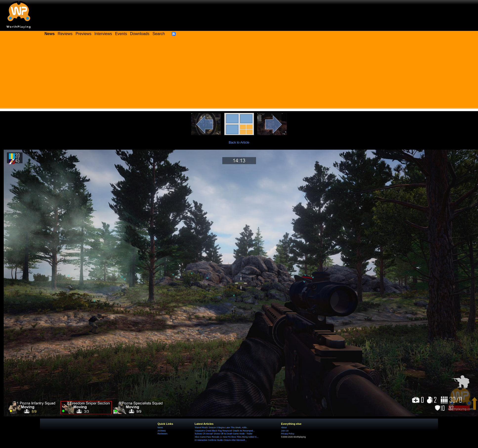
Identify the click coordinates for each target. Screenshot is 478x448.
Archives (162, 431)
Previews (83, 34)
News (160, 428)
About (284, 428)
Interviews (103, 34)
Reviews (65, 34)
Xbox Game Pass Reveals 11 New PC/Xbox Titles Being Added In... (227, 437)
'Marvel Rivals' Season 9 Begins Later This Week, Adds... (222, 428)
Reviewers (163, 434)
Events (121, 34)
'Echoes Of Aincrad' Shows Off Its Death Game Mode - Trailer (224, 434)
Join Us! (285, 431)
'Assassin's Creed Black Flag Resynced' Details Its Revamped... (225, 431)
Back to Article (239, 142)
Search (159, 34)
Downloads (140, 34)
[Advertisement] (239, 74)
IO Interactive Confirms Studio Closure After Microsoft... (221, 440)
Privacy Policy (288, 434)
